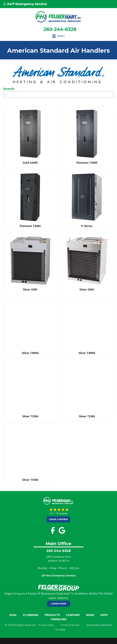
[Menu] (58, 36)
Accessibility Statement (99, 625)
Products (52, 615)
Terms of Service (70, 625)
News (90, 615)
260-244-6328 (59, 551)
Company (73, 615)
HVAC (13, 615)
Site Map (60, 630)
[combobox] (58, 94)
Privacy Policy (46, 625)
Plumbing (31, 615)
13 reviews (61, 513)
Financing (58, 619)
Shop (104, 615)
